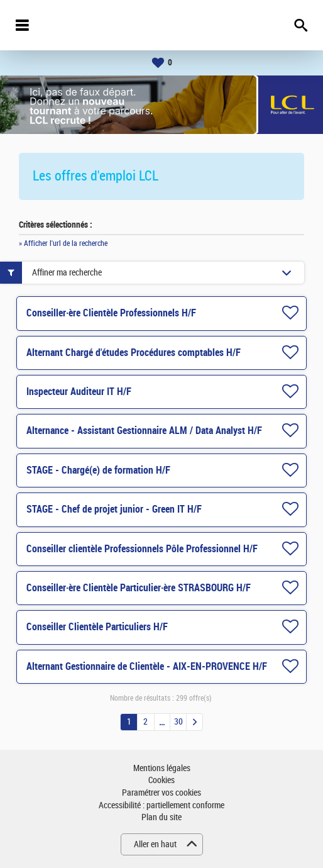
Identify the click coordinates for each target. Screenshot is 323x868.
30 (178, 722)
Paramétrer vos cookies (161, 793)
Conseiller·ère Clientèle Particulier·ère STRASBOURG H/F (139, 588)
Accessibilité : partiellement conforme (161, 805)
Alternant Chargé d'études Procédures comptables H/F (134, 353)
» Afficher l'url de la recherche (63, 243)
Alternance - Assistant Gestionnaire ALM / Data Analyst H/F (144, 431)
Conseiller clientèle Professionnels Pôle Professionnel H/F (142, 549)
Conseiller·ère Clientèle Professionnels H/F (111, 313)
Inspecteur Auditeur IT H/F (79, 392)
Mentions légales (162, 768)
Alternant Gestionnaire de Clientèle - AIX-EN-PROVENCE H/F (147, 666)
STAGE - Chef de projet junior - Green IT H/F (114, 509)
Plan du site (161, 817)
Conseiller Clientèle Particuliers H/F (97, 627)
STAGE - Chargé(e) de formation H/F (98, 470)
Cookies (161, 780)
